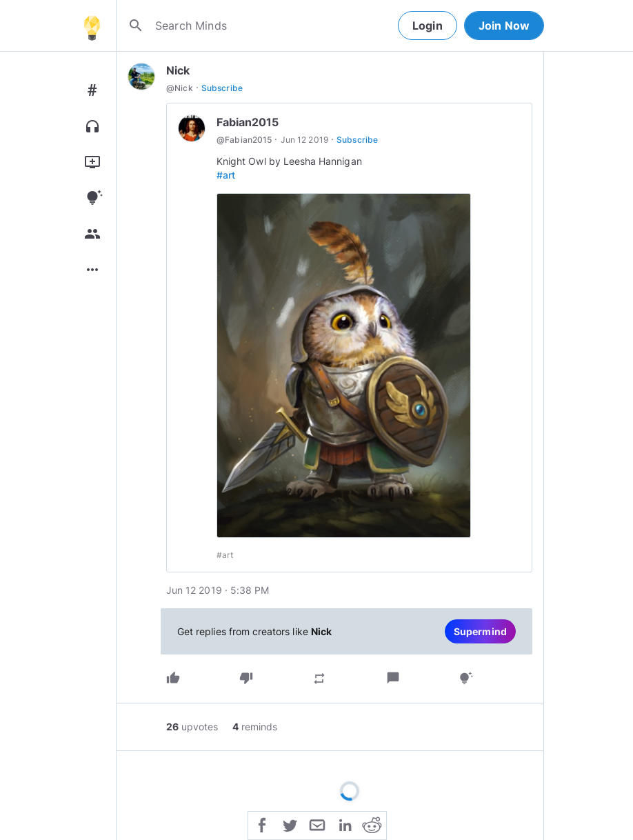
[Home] (92, 26)
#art (226, 175)
